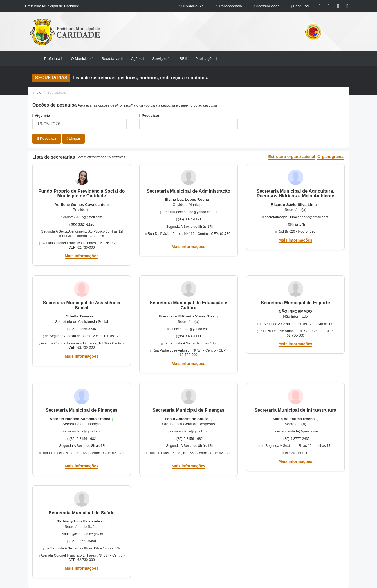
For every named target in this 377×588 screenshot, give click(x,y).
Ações (137, 59)
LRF (182, 59)
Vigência (41, 115)
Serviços (161, 59)
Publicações (207, 59)
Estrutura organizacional (292, 157)
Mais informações (82, 256)
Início (37, 92)
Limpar (73, 138)
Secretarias (112, 59)
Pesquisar (149, 115)
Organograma (330, 157)
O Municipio (82, 59)
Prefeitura (53, 59)
